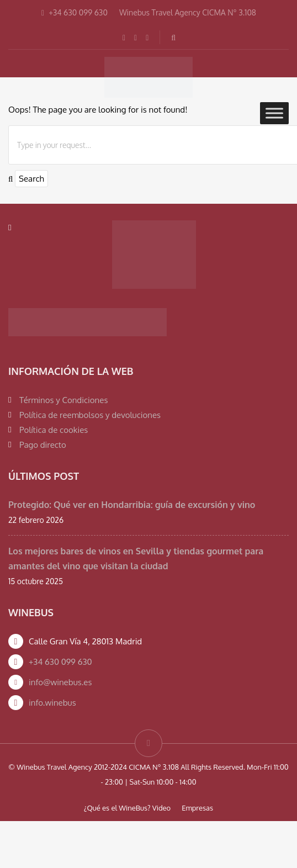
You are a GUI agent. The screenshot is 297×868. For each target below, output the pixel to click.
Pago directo (43, 445)
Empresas (197, 808)
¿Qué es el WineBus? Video (127, 808)
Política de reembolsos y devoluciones (90, 415)
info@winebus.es (60, 682)
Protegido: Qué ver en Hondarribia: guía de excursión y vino (132, 505)
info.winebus (52, 703)
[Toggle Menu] (274, 113)
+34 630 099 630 (60, 662)
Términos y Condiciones (63, 400)
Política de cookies (54, 430)
